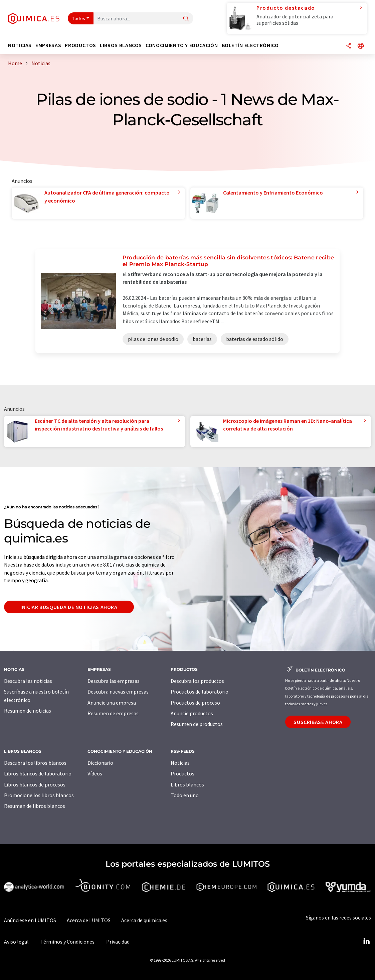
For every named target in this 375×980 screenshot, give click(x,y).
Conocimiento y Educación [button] (182, 45)
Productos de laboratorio (200, 692)
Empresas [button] (48, 45)
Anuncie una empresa (112, 703)
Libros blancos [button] (121, 45)
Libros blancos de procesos (35, 784)
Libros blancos (187, 784)
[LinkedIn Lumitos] (366, 942)
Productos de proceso (195, 703)
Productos (182, 773)
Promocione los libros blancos (39, 795)
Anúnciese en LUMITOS (30, 920)
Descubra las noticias (28, 681)
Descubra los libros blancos (35, 763)
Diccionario (100, 763)
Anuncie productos (192, 713)
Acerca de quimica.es (144, 920)
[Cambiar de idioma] (361, 46)
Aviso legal (16, 942)
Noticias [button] (20, 45)
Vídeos (95, 773)
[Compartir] (349, 46)
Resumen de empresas (113, 713)
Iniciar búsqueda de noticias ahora (69, 607)
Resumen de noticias (28, 711)
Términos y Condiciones (67, 942)
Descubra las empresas (114, 681)
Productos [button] (80, 45)
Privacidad (118, 942)
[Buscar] (186, 19)
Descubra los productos (197, 681)
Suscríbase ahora (318, 722)
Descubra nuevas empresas (118, 692)
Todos (79, 18)
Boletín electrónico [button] (250, 45)
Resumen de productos (197, 724)
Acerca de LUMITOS (89, 920)
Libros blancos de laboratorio (38, 773)
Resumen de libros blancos (35, 806)
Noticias (180, 763)
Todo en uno (185, 795)
